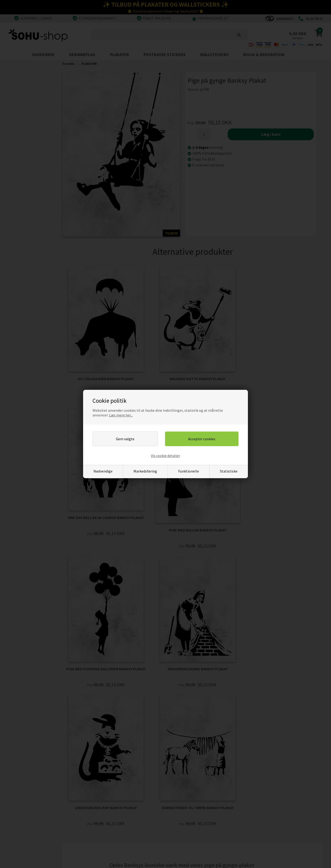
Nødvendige (103, 471)
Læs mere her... (121, 415)
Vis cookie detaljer (165, 456)
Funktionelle (189, 471)
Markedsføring (145, 471)
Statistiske (229, 471)
